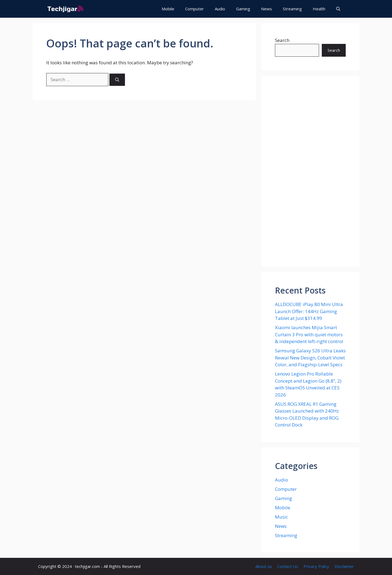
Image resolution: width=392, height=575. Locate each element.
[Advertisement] (310, 171)
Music (281, 517)
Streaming (292, 9)
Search (282, 40)
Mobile (168, 9)
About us (264, 566)
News (267, 9)
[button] (338, 9)
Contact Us (288, 566)
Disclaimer (344, 566)
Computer (195, 9)
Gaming (243, 9)
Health (319, 9)
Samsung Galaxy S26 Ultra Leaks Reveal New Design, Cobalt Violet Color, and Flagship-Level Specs (310, 358)
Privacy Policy (316, 566)
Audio (220, 9)
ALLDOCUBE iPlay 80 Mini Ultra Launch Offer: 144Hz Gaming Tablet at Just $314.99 (309, 311)
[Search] (117, 80)
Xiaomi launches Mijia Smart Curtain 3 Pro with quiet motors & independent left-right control (309, 334)
